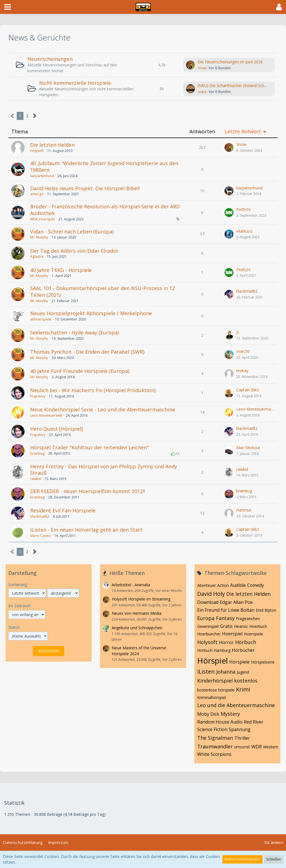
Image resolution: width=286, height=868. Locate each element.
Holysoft (37, 151)
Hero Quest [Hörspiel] (57, 429)
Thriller (242, 738)
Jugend (243, 672)
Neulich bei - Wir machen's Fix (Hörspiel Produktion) (93, 390)
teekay (242, 371)
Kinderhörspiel (215, 681)
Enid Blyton (266, 610)
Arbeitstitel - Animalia (131, 585)
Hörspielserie (263, 662)
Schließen (274, 859)
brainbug (37, 453)
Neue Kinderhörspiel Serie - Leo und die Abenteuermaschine (103, 409)
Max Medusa (248, 448)
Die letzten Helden (52, 145)
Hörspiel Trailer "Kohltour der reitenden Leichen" (90, 447)
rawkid (35, 479)
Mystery (230, 714)
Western (271, 747)
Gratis (226, 626)
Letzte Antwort (243, 132)
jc (238, 332)
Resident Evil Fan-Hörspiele (63, 510)
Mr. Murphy (39, 237)
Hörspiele (239, 662)
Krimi (243, 689)
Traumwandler (215, 746)
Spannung (240, 729)
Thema (20, 132)
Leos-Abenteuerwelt (46, 415)
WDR (257, 747)
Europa (206, 618)
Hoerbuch (258, 626)
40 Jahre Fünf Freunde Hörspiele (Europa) (80, 371)
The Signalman (215, 738)
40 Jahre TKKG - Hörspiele (61, 270)
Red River (254, 722)
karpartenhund (42, 176)
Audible (238, 585)
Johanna (226, 672)
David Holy (211, 594)
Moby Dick (208, 714)
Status (14, 627)
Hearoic (241, 626)
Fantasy (225, 618)
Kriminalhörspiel (212, 697)
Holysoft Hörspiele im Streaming (141, 599)
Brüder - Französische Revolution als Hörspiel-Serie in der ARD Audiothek (105, 210)
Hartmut (244, 510)
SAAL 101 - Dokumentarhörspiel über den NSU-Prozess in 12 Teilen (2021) (103, 291)
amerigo (37, 194)
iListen (206, 672)
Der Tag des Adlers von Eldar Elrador (74, 251)
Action (223, 585)
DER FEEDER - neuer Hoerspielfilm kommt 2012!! (88, 491)
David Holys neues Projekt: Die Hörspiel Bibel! (85, 188)
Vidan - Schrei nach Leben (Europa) (72, 232)
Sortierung (18, 584)
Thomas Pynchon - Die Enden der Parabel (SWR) (87, 352)
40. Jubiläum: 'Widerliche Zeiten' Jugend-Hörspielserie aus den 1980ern (104, 167)
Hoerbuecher (209, 634)
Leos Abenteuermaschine (256, 409)
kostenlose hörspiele (216, 690)
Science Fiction (212, 729)
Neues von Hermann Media (137, 613)
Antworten (202, 132)
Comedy (256, 585)
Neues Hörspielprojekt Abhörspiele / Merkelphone (91, 313)
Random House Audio (220, 722)
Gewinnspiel (208, 626)
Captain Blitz (248, 390)
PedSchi (243, 209)
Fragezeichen (248, 619)
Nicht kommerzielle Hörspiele (75, 83)
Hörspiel (213, 660)
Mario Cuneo (40, 536)
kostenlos (246, 681)
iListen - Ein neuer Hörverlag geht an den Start (86, 530)
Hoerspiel (232, 634)
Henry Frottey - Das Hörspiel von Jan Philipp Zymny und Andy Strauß (104, 470)
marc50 (243, 351)
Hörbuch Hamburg (214, 650)
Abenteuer (207, 585)
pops (202, 92)
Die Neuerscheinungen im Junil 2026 (230, 62)
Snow (202, 68)
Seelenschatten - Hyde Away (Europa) (75, 332)
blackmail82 (247, 291)
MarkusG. (245, 231)
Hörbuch (246, 642)
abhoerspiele (41, 319)
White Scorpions (214, 754)
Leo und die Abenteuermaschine (236, 705)
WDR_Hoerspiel (42, 219)
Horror (226, 642)
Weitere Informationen (242, 859)
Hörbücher (243, 650)
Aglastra (37, 256)
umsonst (242, 747)
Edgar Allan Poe (236, 602)
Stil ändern (274, 842)
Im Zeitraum (20, 606)
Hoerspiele (253, 634)
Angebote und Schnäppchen (137, 628)
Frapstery (38, 396)
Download (208, 602)
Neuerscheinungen (50, 59)
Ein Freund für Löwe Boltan (226, 610)
